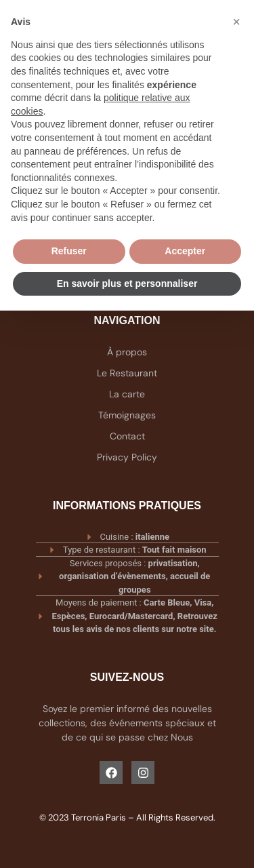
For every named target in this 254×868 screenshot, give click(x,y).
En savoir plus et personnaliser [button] (127, 283)
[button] (236, 22)
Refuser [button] (69, 251)
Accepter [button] (185, 251)
